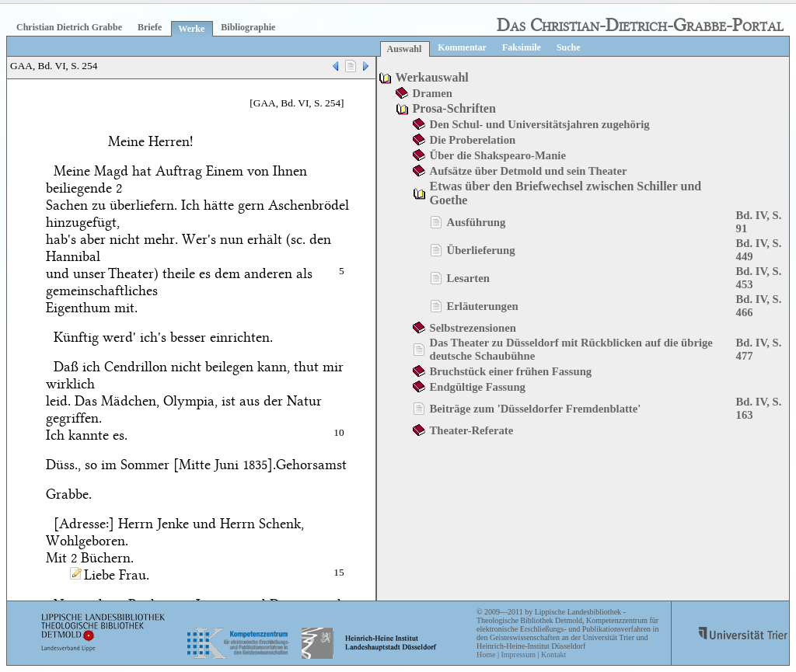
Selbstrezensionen (473, 328)
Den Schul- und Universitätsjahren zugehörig (540, 124)
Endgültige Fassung (478, 387)
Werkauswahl (432, 77)
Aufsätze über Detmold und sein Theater (529, 171)
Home (486, 655)
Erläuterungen (483, 306)
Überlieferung (481, 250)
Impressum (518, 655)
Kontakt (553, 655)
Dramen (433, 93)
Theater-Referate (472, 430)
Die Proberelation (473, 140)
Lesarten (468, 278)
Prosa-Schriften (454, 108)
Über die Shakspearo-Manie (498, 155)
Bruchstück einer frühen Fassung (511, 371)
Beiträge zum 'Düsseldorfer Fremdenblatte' (536, 409)
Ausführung (477, 222)
